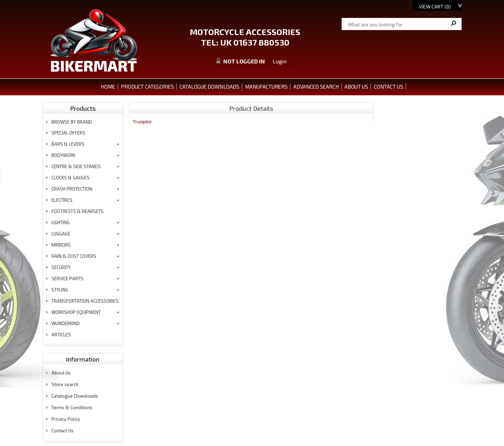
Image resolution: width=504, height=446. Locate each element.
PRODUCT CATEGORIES (147, 87)
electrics (62, 200)
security (61, 267)
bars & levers (68, 144)
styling (60, 290)
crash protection (72, 189)
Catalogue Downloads (75, 396)
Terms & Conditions (72, 407)
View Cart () (435, 6)
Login (280, 61)
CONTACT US (388, 87)
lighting (61, 222)
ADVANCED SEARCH (316, 87)
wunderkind (66, 323)
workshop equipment (76, 312)
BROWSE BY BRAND (72, 122)
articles (61, 335)
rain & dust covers (74, 256)
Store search (65, 384)
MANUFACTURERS (266, 87)
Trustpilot (142, 122)
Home (108, 87)
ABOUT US (356, 87)
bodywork (64, 155)
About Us (61, 373)
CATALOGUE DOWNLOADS (209, 87)
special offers (68, 133)
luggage (61, 234)
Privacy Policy (66, 419)
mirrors (61, 245)
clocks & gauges (71, 178)
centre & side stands (76, 166)
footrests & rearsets (78, 211)
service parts (67, 279)
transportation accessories (85, 301)
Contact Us (62, 431)
